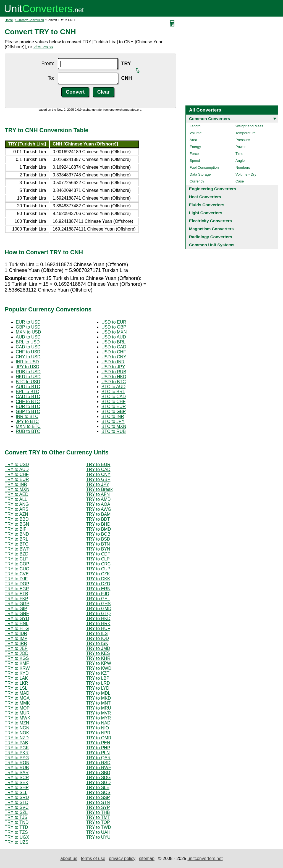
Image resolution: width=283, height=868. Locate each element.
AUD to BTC (28, 387)
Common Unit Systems (212, 245)
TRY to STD (17, 802)
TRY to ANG (17, 504)
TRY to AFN (98, 494)
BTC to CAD (114, 397)
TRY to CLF (16, 559)
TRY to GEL (98, 599)
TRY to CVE (17, 574)
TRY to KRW (17, 668)
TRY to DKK (98, 579)
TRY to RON (17, 763)
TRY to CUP (98, 569)
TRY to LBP (98, 678)
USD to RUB (114, 372)
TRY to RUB (17, 768)
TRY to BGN (17, 524)
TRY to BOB (98, 534)
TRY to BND (17, 534)
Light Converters (206, 213)
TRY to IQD (98, 638)
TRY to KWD (99, 668)
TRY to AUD (17, 469)
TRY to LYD (98, 688)
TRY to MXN (17, 489)
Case (240, 181)
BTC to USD (28, 382)
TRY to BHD (98, 524)
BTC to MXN (114, 426)
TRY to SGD (98, 783)
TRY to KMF (17, 663)
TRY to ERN (98, 589)
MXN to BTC (28, 426)
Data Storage (200, 174)
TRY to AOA (98, 504)
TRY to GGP (17, 604)
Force (194, 154)
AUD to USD (28, 337)
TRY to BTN (98, 544)
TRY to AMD (98, 499)
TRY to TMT (98, 817)
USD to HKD (114, 377)
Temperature (246, 133)
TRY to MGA (17, 698)
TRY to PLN (98, 753)
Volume (196, 133)
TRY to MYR (99, 718)
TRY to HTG (17, 628)
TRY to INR (16, 484)
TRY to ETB (16, 594)
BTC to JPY (113, 421)
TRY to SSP (98, 797)
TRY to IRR (16, 643)
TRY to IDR (16, 633)
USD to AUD (114, 337)
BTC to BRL (113, 392)
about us (69, 858)
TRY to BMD (99, 529)
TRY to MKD (99, 698)
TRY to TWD (99, 827)
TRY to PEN (98, 743)
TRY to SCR (17, 778)
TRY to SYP (98, 807)
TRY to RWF (99, 768)
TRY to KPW (99, 663)
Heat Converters (205, 197)
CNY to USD (28, 357)
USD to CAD (114, 347)
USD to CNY (114, 357)
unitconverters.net (205, 858)
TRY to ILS (97, 633)
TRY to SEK (17, 783)
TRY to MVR (99, 713)
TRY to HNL (17, 624)
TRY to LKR (16, 683)
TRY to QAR (98, 758)
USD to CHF (114, 352)
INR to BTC (27, 416)
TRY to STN (98, 802)
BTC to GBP (114, 411)
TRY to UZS (17, 842)
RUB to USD (28, 372)
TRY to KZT (98, 673)
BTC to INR (113, 416)
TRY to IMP (16, 638)
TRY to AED (17, 494)
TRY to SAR (17, 773)
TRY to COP (17, 564)
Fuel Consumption (204, 167)
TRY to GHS (98, 604)
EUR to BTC (28, 407)
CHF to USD (28, 352)
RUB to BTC (28, 431)
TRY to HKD (98, 619)
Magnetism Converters (211, 229)
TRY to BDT (98, 519)
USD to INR (113, 362)
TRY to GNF (17, 614)
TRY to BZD (17, 554)
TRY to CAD (98, 469)
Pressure (243, 140)
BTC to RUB (114, 431)
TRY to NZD (17, 738)
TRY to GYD (17, 619)
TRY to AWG (99, 509)
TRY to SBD (98, 773)
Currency (197, 181)
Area (193, 140)
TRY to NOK (17, 733)
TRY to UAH (98, 832)
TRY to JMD (98, 648)
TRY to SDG (98, 778)
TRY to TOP (98, 822)
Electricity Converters (210, 221)
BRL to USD (28, 342)
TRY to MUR (17, 713)
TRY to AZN (16, 514)
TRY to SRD (17, 797)
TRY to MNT (98, 703)
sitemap (147, 858)
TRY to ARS (17, 509)
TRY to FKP (16, 599)
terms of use (93, 858)
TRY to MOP (17, 708)
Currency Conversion (30, 20)
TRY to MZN (17, 723)
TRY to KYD (17, 673)
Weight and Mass (249, 126)
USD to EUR (114, 322)
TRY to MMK (17, 703)
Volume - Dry (246, 174)
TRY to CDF (98, 554)
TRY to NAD (98, 723)
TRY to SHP (17, 788)
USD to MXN (114, 332)
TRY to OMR (99, 738)
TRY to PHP (98, 748)
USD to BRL (113, 342)
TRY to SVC (17, 807)
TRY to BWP (17, 549)
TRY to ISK (97, 643)
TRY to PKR (17, 753)
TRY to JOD (17, 653)
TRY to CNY (98, 474)
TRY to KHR (98, 658)
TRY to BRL (16, 539)
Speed (195, 161)
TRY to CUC (17, 569)
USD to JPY (113, 367)
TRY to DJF (16, 579)
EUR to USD (28, 322)
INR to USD (27, 362)
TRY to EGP (17, 589)
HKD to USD (28, 377)
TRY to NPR (98, 733)
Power (241, 147)
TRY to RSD (98, 763)
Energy (195, 147)
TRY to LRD (98, 683)
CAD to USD (28, 347)
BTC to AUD (113, 387)
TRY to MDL (98, 693)
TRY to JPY (98, 484)
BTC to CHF (113, 402)
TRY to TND (17, 822)
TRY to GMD (99, 609)
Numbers (243, 167)
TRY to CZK (98, 574)
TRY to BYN (98, 549)
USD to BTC (114, 382)
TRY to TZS (16, 832)
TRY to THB (98, 812)
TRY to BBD (17, 519)
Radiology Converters (211, 237)
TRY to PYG (17, 758)
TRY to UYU (98, 837)
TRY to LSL (16, 688)
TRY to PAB (16, 743)
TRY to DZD (98, 584)
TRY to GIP (16, 609)
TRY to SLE (98, 788)
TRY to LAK (16, 678)
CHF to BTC (28, 402)
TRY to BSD (98, 539)
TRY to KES (98, 653)
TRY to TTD (16, 827)
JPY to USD (27, 367)
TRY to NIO (98, 728)
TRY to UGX (17, 837)
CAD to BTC (28, 397)
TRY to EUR (98, 465)
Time (239, 154)
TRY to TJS (16, 817)
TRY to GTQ (98, 614)
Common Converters (209, 119)
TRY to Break (99, 489)
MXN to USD (28, 332)
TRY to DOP (17, 584)
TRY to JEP (16, 648)
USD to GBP (114, 327)
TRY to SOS (98, 792)
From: (48, 63)
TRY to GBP (98, 479)
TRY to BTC (17, 544)
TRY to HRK (98, 624)
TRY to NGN (17, 728)
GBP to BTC (28, 411)
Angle (240, 161)
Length (195, 126)
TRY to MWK (18, 718)
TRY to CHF (17, 474)
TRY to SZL (16, 812)
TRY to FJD (98, 594)
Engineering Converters (213, 189)
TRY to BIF (16, 529)
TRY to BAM (98, 514)
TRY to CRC (98, 564)
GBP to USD (28, 327)
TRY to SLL (16, 792)
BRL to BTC (27, 392)
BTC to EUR (114, 407)
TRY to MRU (99, 708)
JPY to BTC (27, 421)
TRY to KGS (17, 658)
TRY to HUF (98, 628)
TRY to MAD (17, 693)
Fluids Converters (207, 205)
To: (51, 78)
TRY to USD (17, 465)
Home (9, 20)
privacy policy (122, 858)
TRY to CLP (98, 559)
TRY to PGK (17, 748)
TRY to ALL (16, 499)
